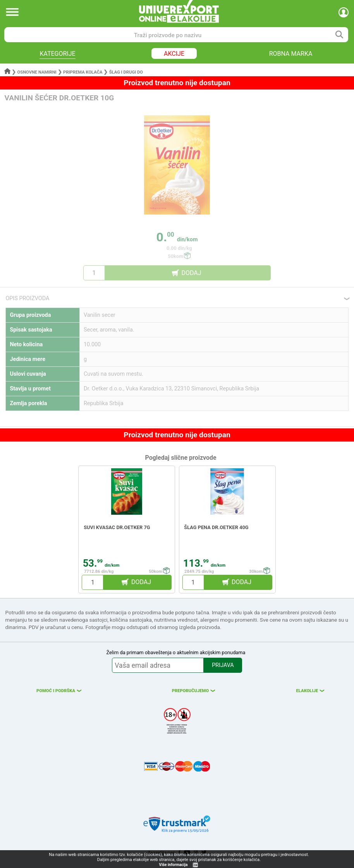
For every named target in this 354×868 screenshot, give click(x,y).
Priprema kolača (83, 72)
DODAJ (191, 273)
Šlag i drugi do (126, 72)
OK (196, 865)
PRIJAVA (223, 665)
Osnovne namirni (37, 72)
